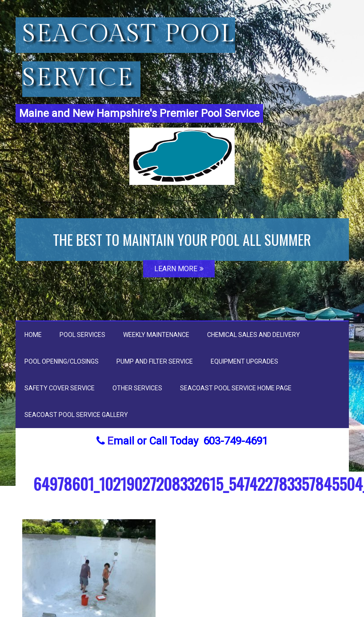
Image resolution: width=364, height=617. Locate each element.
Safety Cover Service (60, 388)
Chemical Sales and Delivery (254, 335)
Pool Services (82, 335)
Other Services (137, 388)
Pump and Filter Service (155, 361)
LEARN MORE (179, 269)
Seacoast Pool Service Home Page (236, 388)
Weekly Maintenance (156, 335)
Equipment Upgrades (244, 361)
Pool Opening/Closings (62, 361)
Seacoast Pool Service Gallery (76, 415)
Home (33, 335)
